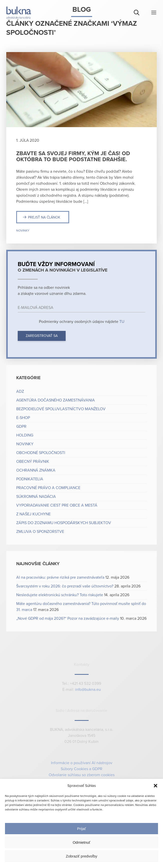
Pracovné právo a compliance (48, 488)
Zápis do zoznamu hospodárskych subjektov (64, 523)
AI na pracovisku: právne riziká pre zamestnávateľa (60, 577)
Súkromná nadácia (36, 497)
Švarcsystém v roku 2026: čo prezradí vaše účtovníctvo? (65, 586)
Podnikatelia (30, 479)
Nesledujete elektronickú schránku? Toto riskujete (60, 595)
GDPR (21, 426)
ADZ (20, 391)
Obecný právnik (33, 462)
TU (121, 322)
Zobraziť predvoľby (82, 856)
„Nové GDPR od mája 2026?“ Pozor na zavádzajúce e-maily (68, 618)
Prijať (82, 829)
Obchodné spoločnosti (41, 453)
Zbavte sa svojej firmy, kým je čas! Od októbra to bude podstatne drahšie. (73, 156)
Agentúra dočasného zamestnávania (56, 400)
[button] (156, 786)
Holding (25, 435)
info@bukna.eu (88, 690)
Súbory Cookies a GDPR (81, 769)
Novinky (23, 231)
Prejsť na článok (44, 217)
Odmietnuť (81, 842)
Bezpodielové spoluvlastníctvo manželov (61, 409)
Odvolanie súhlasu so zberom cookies (82, 775)
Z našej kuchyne (33, 514)
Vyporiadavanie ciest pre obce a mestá (57, 505)
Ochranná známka (36, 470)
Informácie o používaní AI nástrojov (82, 763)
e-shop (23, 418)
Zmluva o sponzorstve (40, 532)
